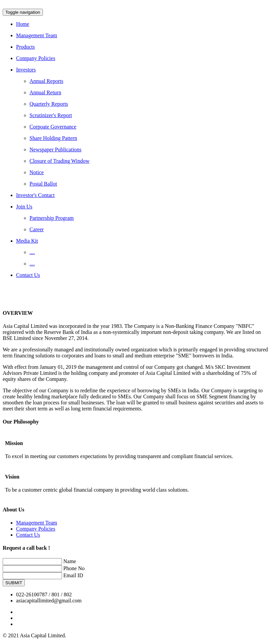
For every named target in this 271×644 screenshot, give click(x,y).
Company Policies (36, 529)
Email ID (73, 575)
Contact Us (28, 535)
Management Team (37, 523)
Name (70, 561)
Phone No (74, 568)
